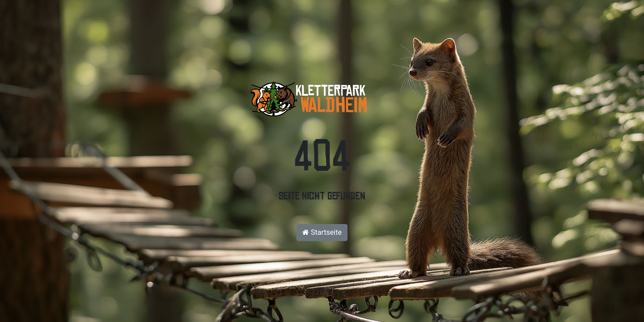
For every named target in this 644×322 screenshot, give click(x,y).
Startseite (322, 232)
